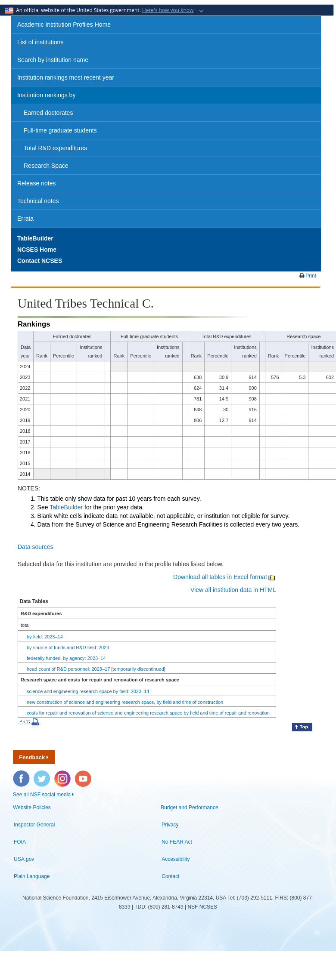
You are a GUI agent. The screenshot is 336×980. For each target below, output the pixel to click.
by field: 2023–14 (45, 637)
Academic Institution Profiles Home (64, 25)
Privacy (170, 825)
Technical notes (38, 201)
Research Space (46, 166)
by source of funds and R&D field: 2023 (68, 647)
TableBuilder (66, 507)
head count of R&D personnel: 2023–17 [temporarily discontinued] (96, 669)
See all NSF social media (43, 795)
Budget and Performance (189, 807)
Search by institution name (53, 60)
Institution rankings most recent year (66, 77)
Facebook (22, 775)
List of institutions (40, 42)
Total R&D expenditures (55, 148)
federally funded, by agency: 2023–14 (66, 658)
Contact (170, 876)
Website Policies (32, 807)
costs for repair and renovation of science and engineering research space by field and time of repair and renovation (148, 713)
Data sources (35, 547)
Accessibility (176, 859)
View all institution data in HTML (233, 590)
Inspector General (34, 825)
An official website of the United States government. (100, 10)
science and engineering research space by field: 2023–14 (88, 691)
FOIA (20, 842)
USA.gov (24, 859)
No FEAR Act (177, 842)
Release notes (37, 183)
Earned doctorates (48, 113)
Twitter (41, 775)
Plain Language (32, 876)
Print (310, 276)
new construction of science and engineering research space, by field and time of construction (125, 702)
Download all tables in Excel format (225, 577)
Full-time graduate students (60, 130)
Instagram (63, 775)
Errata (25, 219)
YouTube (84, 775)
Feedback (34, 757)
